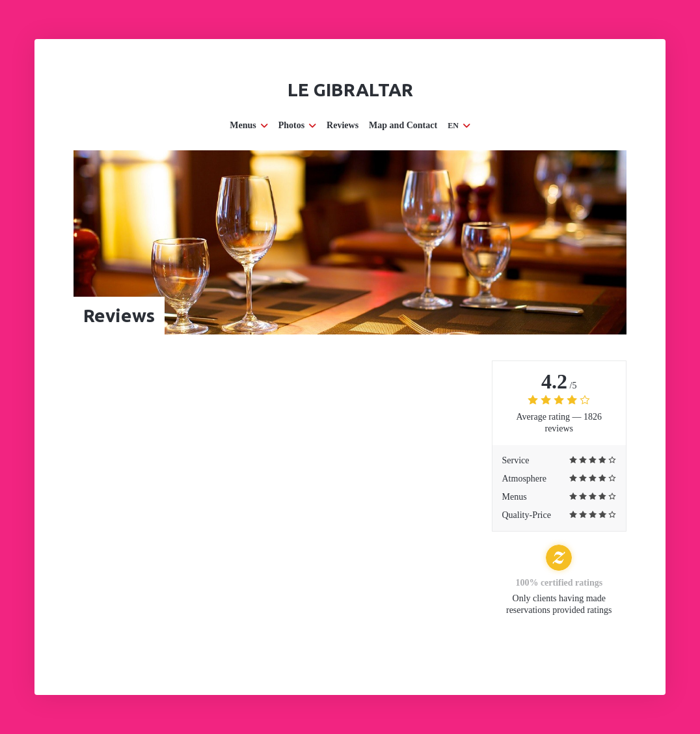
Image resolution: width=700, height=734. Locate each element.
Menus (249, 125)
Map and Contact (403, 125)
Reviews (343, 125)
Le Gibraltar (350, 89)
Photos (297, 125)
